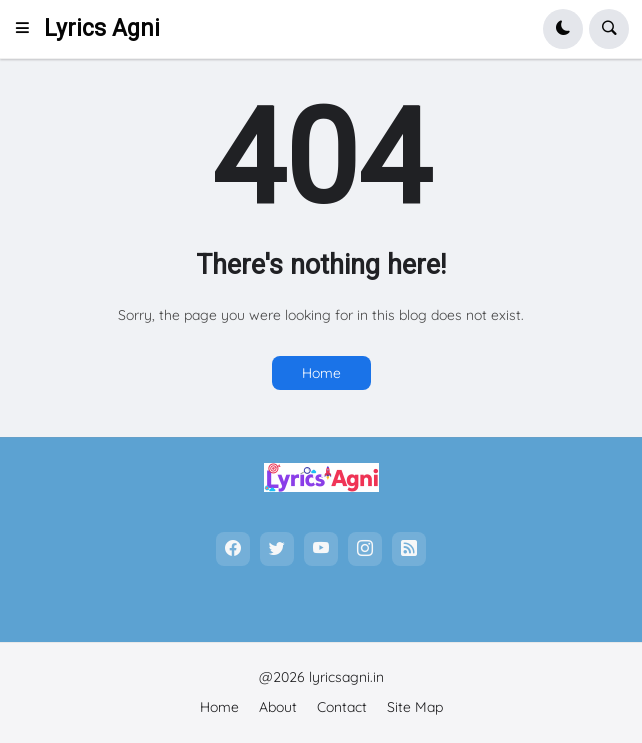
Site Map (415, 707)
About (278, 707)
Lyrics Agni (102, 28)
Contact (342, 707)
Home (321, 373)
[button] (28, 29)
